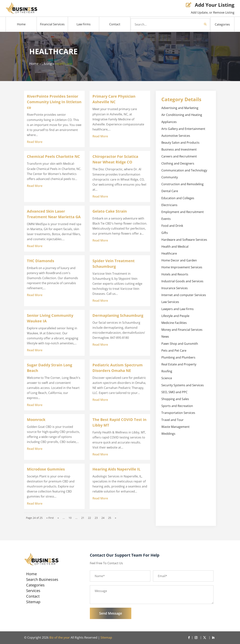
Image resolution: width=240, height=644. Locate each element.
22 (89, 518)
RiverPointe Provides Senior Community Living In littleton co (54, 102)
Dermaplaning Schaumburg (118, 315)
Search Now (199, 24)
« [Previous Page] (58, 518)
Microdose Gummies (46, 469)
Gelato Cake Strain (110, 211)
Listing (47, 64)
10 (70, 518)
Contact (115, 24)
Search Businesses (42, 580)
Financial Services (52, 24)
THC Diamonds (41, 261)
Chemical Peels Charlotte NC (53, 156)
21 (83, 518)
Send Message (111, 613)
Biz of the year (60, 637)
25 (110, 518)
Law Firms (84, 24)
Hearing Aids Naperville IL (116, 469)
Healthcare (63, 64)
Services (33, 591)
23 (96, 518)
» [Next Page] (116, 518)
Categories (222, 24)
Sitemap (33, 602)
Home (21, 24)
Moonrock (36, 420)
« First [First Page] (50, 518)
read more (35, 142)
